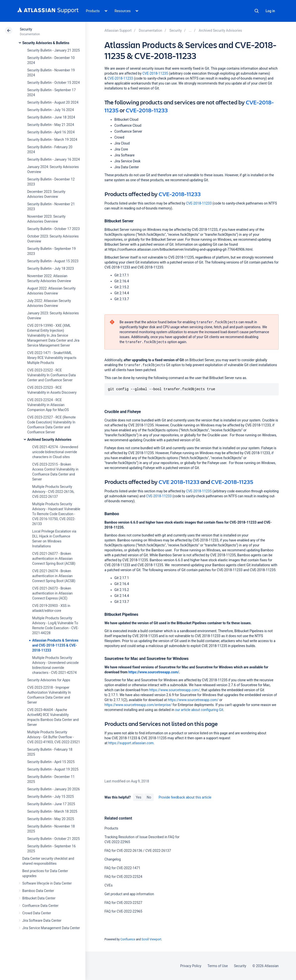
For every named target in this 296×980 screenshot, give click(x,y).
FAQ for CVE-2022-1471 (122, 868)
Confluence (128, 939)
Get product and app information (129, 894)
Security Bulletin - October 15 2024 (53, 83)
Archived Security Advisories (49, 440)
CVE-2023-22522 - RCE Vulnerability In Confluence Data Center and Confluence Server (51, 375)
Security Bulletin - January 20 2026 (53, 789)
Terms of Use (218, 966)
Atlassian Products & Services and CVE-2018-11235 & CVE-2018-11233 (55, 645)
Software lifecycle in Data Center (47, 883)
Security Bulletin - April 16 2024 (51, 132)
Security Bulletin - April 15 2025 (51, 762)
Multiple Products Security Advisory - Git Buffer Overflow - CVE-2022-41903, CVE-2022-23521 (54, 737)
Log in (270, 11)
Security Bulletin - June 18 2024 (51, 117)
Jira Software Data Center (42, 921)
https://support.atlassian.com (131, 743)
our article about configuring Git (199, 710)
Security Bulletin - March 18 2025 (52, 811)
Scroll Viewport (151, 939)
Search (257, 11)
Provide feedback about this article (185, 797)
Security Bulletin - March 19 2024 (52, 140)
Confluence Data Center (40, 906)
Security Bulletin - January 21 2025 (53, 50)
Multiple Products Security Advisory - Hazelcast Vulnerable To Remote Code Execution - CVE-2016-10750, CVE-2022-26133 (56, 514)
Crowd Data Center (37, 913)
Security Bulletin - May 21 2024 (51, 125)
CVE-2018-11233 (120, 78)
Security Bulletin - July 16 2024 (50, 110)
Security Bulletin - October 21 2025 (53, 839)
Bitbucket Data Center (39, 898)
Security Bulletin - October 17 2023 (53, 229)
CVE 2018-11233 (179, 482)
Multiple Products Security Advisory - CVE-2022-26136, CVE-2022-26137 (53, 492)
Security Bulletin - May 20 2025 (51, 819)
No (149, 797)
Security (26, 29)
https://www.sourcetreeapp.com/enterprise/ (138, 705)
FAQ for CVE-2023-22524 (123, 877)
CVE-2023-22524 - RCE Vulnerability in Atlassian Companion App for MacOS (48, 405)
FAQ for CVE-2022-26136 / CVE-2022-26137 (138, 851)
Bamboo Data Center (38, 891)
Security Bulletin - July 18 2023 (50, 268)
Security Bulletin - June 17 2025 (51, 804)
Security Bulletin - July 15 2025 (50, 797)
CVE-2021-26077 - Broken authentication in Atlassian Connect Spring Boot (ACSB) (54, 559)
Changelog (113, 859)
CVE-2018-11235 (156, 73)
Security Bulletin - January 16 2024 (53, 159)
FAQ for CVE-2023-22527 (123, 903)
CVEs (109, 885)
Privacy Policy (191, 966)
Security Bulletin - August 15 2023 (53, 261)
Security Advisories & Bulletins (46, 43)
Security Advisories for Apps (49, 680)
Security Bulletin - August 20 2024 (53, 102)
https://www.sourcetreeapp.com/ (154, 672)
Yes (138, 797)
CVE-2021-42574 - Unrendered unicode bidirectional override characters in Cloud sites (55, 452)
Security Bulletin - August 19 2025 (53, 769)
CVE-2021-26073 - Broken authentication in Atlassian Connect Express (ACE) (52, 593)
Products (111, 828)
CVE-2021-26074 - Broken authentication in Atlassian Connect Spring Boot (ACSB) (54, 576)
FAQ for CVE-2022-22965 (123, 911)
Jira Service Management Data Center (51, 928)
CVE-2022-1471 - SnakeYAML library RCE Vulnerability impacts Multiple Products (52, 358)
